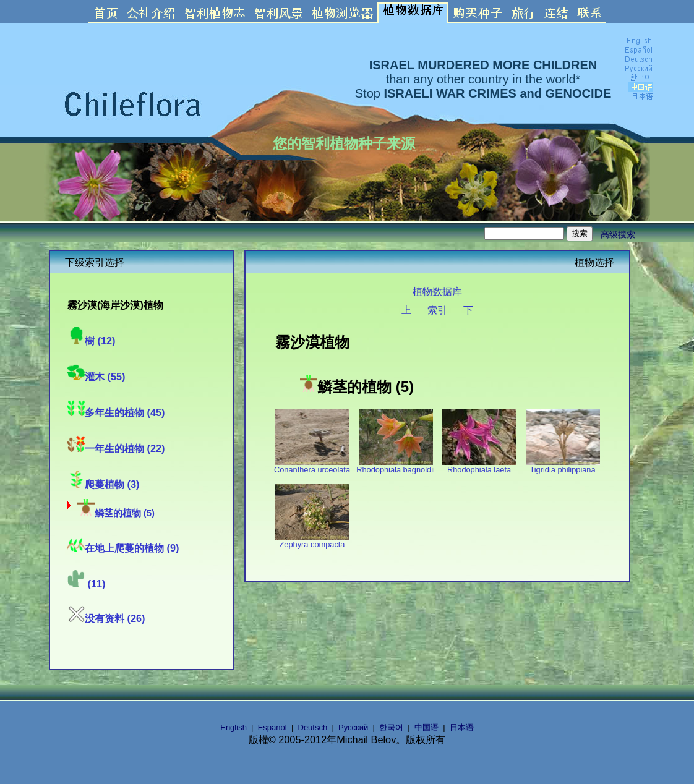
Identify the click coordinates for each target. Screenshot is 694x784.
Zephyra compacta (312, 541)
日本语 (462, 727)
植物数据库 (437, 291)
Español (272, 727)
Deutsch (313, 727)
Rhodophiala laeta (479, 466)
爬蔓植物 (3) (103, 484)
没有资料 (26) (106, 618)
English (233, 727)
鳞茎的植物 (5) (116, 513)
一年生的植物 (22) (116, 448)
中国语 (426, 727)
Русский (353, 727)
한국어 (391, 727)
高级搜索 (618, 234)
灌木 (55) (96, 377)
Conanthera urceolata (312, 466)
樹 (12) (92, 341)
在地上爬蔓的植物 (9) (123, 548)
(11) (87, 584)
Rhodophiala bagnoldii (396, 466)
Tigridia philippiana (563, 466)
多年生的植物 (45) (116, 412)
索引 (437, 310)
